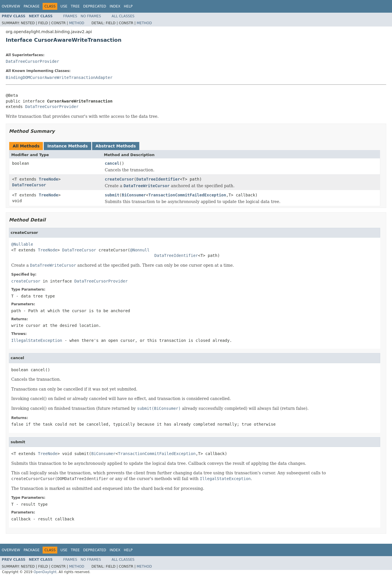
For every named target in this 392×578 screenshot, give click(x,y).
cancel (112, 163)
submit (112, 195)
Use (64, 6)
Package (32, 6)
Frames (70, 16)
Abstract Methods (116, 146)
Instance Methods (67, 146)
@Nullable (22, 244)
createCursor (119, 179)
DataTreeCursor (29, 185)
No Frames (91, 16)
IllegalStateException (37, 340)
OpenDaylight (45, 572)
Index (115, 6)
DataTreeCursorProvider (32, 61)
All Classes (123, 16)
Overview (11, 6)
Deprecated (95, 6)
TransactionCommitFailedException (187, 195)
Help (128, 6)
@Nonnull (140, 250)
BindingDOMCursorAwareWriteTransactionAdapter (59, 77)
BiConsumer (134, 195)
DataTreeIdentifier (158, 179)
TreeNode (48, 179)
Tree (75, 6)
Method (77, 23)
